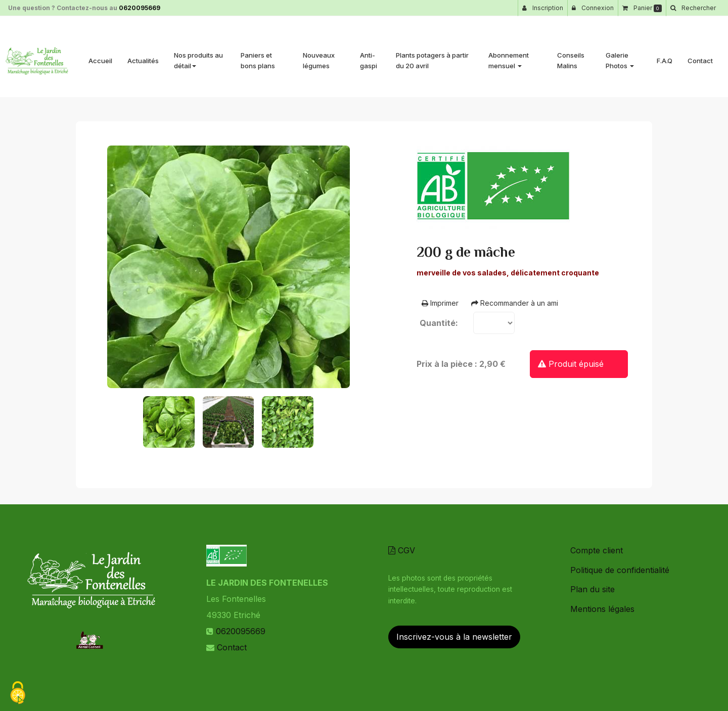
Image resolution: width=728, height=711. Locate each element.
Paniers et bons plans (258, 56)
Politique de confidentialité (620, 570)
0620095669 (140, 8)
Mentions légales (602, 609)
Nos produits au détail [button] (198, 56)
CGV (402, 550)
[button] (693, 8)
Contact (700, 57)
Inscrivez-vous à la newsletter (454, 637)
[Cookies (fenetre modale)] (18, 694)
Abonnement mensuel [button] (509, 56)
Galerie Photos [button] (620, 56)
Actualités (143, 57)
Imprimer (440, 303)
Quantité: (439, 323)
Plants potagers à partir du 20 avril (432, 56)
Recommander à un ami (515, 303)
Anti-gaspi (369, 56)
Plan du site (593, 589)
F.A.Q (665, 57)
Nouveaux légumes (319, 56)
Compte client (597, 550)
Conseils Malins (571, 56)
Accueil (100, 57)
